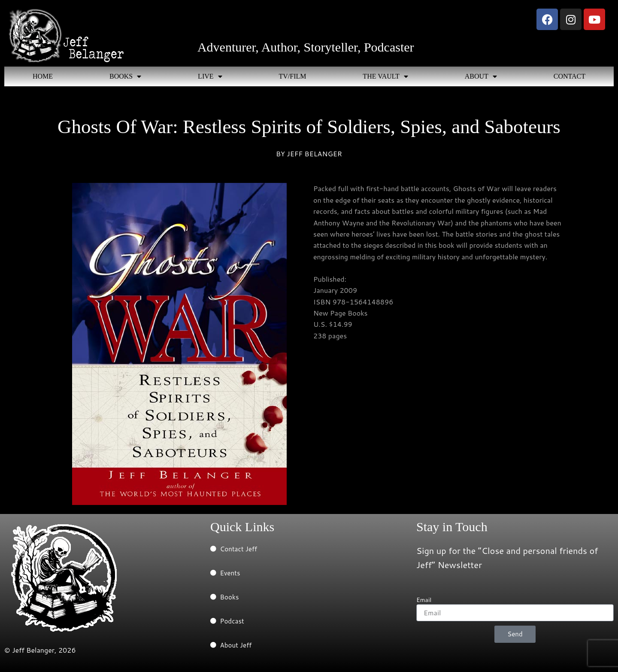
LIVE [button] (210, 76)
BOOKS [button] (125, 76)
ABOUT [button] (481, 76)
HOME (43, 76)
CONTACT (570, 76)
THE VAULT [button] (385, 76)
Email (424, 600)
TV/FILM (292, 76)
